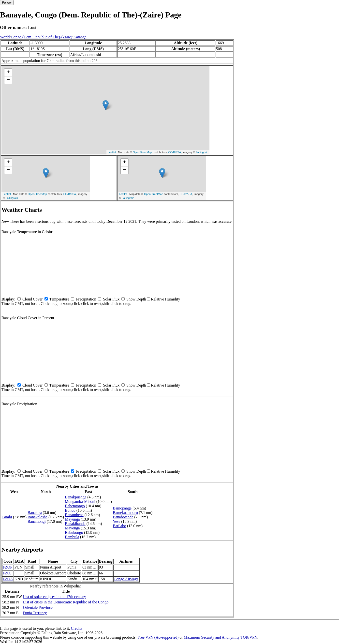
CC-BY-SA (175, 152)
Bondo (70, 510)
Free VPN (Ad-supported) (158, 637)
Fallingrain (202, 152)
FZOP (7, 567)
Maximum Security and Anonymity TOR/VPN (221, 637)
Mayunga (72, 519)
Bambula (72, 537)
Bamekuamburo (125, 513)
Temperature (59, 299)
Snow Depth (136, 299)
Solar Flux (111, 299)
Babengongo (75, 506)
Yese (117, 521)
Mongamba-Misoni (80, 502)
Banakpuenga (76, 497)
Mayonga (72, 528)
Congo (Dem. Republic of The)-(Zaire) (42, 37)
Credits (76, 628)
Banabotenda (123, 517)
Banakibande (75, 524)
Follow (7, 3)
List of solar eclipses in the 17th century (54, 597)
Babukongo (74, 532)
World (5, 37)
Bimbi (7, 517)
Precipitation (86, 299)
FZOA (8, 579)
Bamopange (122, 508)
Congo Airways (126, 579)
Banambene (74, 515)
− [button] (8, 80)
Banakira (35, 513)
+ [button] (8, 73)
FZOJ (7, 573)
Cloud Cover (32, 299)
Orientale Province (38, 607)
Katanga (80, 37)
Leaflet (112, 152)
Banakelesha (37, 517)
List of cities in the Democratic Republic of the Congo (66, 602)
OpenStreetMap (142, 152)
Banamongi (37, 521)
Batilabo (119, 526)
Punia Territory (35, 613)
